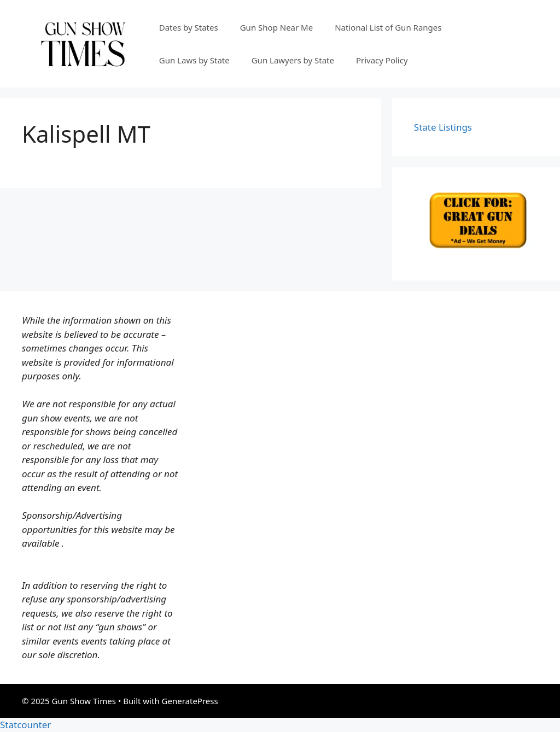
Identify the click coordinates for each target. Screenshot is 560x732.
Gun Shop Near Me (277, 27)
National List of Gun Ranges (388, 27)
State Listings (443, 127)
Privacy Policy (382, 60)
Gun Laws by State (194, 60)
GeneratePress (190, 701)
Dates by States (189, 27)
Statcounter (25, 725)
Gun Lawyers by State (293, 60)
